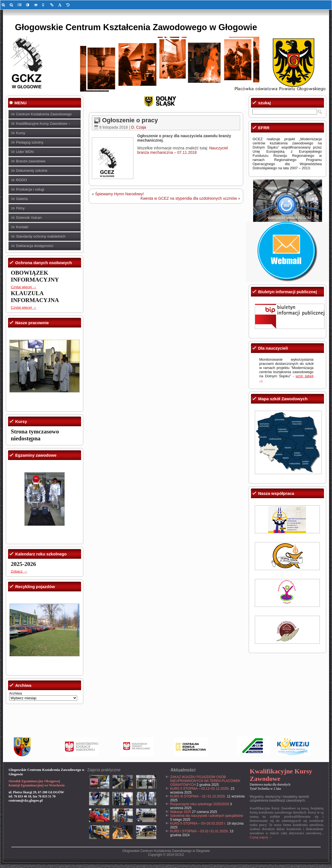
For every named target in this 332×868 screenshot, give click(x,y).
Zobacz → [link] (19, 571)
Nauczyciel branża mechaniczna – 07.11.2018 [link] (183, 150)
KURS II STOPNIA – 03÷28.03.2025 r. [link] (198, 823)
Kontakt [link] (22, 227)
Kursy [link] (21, 133)
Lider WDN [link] (25, 152)
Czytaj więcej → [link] (24, 287)
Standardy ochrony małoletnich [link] (41, 236)
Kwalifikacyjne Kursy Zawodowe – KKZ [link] (43, 125)
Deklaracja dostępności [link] (35, 246)
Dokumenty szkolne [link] (32, 171)
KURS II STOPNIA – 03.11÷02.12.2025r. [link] (200, 789)
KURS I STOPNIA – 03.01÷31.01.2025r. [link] (199, 831)
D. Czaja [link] (139, 127)
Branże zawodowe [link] (31, 161)
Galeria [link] (22, 199)
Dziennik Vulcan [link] (29, 218)
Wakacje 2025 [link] (181, 812)
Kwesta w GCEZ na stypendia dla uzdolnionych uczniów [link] (189, 198)
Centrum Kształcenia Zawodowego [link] (44, 114)
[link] (4, 5)
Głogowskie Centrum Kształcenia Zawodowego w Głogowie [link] (136, 27)
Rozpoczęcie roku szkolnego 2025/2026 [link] (200, 804)
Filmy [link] (20, 208)
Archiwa (15, 693)
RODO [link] (21, 180)
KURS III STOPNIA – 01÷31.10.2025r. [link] (198, 796)
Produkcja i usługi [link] (30, 189)
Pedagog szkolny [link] (30, 142)
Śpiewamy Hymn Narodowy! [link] (120, 194)
